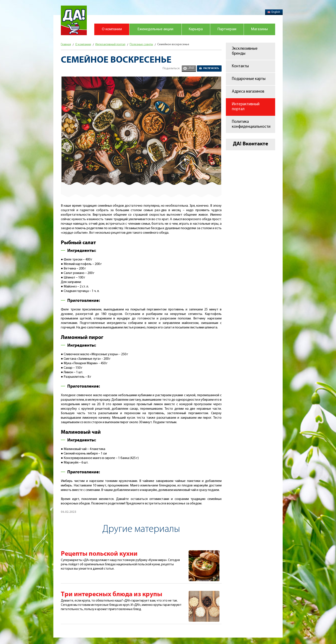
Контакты (240, 66)
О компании (112, 29)
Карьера (196, 29)
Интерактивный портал (246, 107)
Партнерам (227, 29)
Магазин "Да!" (74, 20)
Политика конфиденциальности (251, 124)
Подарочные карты (249, 79)
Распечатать (211, 68)
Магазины (259, 29)
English (274, 12)
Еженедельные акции (155, 29)
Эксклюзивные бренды (245, 51)
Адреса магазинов (248, 92)
